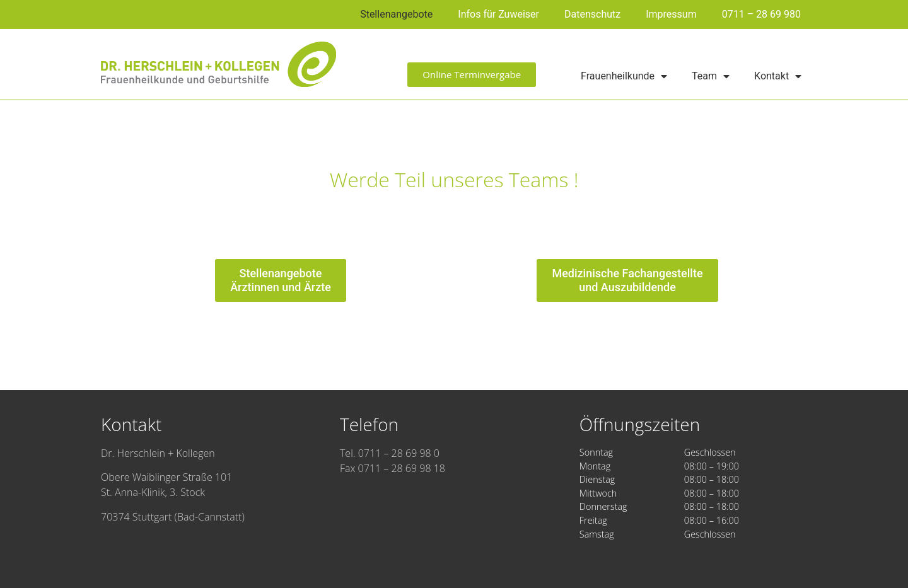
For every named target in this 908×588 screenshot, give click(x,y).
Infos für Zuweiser (498, 14)
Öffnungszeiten (640, 424)
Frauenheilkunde (624, 76)
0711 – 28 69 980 (761, 14)
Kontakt (778, 76)
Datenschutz (592, 14)
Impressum (671, 14)
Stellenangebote (396, 14)
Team (711, 76)
